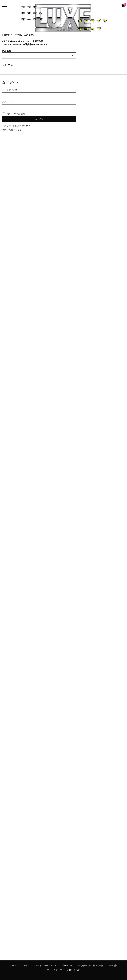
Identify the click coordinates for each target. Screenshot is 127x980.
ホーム (13, 966)
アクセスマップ (55, 970)
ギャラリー (67, 966)
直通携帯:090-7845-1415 (35, 45)
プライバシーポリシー (46, 966)
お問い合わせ (74, 970)
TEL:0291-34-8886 (12, 45)
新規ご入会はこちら (12, 130)
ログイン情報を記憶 (14, 114)
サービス (26, 966)
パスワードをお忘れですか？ (16, 126)
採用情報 (113, 966)
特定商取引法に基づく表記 (91, 966)
